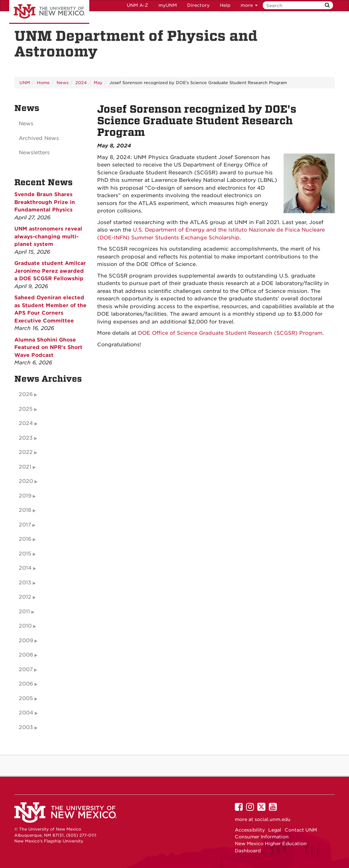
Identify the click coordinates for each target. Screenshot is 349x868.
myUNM (168, 5)
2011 (24, 612)
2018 (25, 510)
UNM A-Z (138, 5)
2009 (26, 641)
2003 (26, 727)
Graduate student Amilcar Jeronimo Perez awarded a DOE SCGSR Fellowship (50, 271)
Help (225, 5)
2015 (25, 554)
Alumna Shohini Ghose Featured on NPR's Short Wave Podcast (48, 348)
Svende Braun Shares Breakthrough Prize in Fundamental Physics (45, 202)
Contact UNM (301, 830)
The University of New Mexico (49, 12)
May (98, 83)
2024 (81, 83)
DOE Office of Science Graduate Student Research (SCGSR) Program (230, 333)
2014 (25, 568)
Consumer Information (262, 837)
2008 (26, 655)
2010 (25, 626)
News (63, 83)
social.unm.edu (272, 819)
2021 (25, 467)
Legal (275, 830)
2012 (25, 597)
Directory (198, 5)
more (249, 5)
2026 (26, 394)
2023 (26, 438)
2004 (26, 713)
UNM (25, 83)
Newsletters (34, 153)
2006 (26, 684)
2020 (26, 481)
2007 (26, 669)
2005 (26, 698)
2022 (26, 452)
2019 (25, 496)
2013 (25, 583)
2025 (26, 409)
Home (43, 83)
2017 (25, 525)
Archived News (39, 138)
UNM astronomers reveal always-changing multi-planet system (48, 236)
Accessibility (250, 830)
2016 (25, 539)
